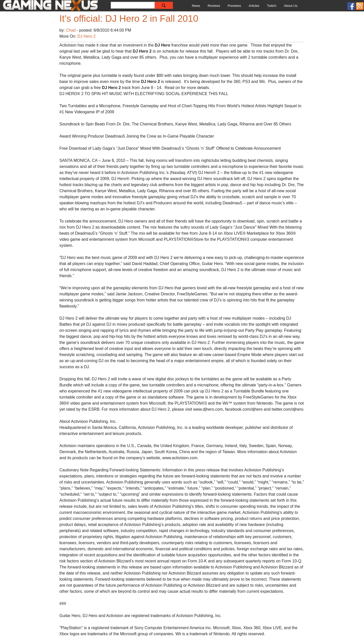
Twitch (272, 6)
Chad (71, 30)
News (196, 6)
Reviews (214, 6)
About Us (291, 6)
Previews (234, 6)
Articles (254, 6)
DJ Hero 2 (86, 36)
